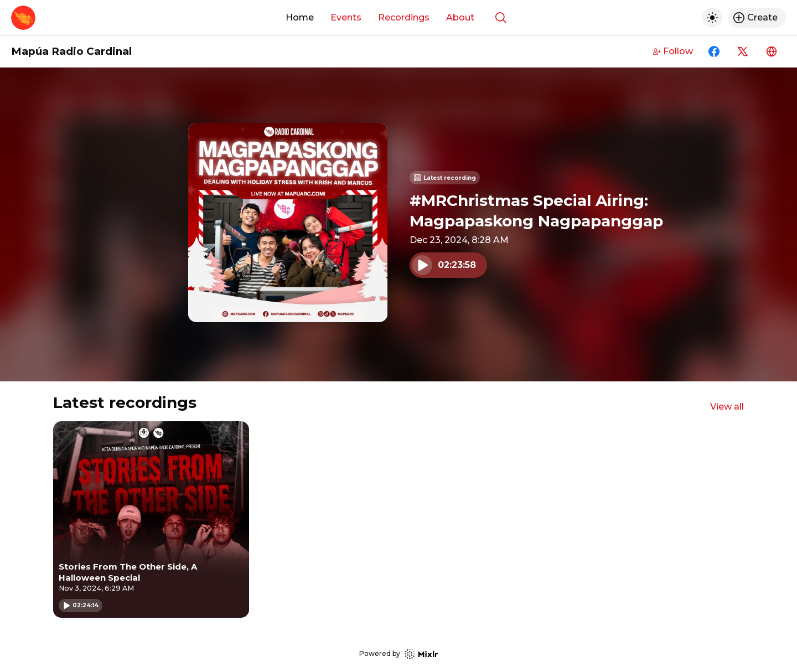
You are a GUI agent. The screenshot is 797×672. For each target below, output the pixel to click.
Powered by (398, 654)
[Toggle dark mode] (712, 18)
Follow (673, 51)
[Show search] (501, 18)
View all (727, 407)
